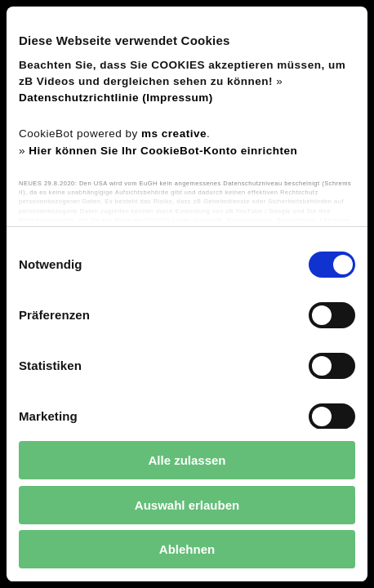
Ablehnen (187, 549)
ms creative (174, 134)
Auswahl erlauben (187, 505)
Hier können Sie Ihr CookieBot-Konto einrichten (163, 151)
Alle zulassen (187, 460)
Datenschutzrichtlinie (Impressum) (116, 98)
